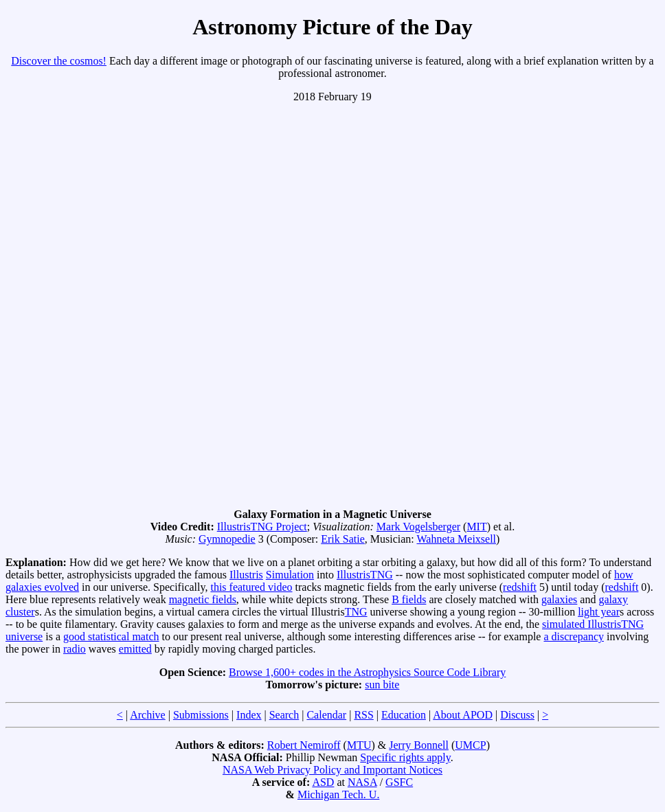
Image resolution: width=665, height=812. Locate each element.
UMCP (470, 745)
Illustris (246, 575)
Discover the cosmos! (59, 61)
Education (404, 715)
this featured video (251, 587)
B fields (409, 599)
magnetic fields (203, 599)
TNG (356, 612)
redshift (520, 587)
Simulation (290, 575)
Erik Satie (343, 539)
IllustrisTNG (365, 575)
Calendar (326, 715)
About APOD (463, 715)
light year (599, 612)
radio (75, 649)
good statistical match (111, 636)
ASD (323, 782)
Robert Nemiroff (304, 745)
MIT (476, 527)
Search (284, 715)
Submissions (201, 715)
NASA (362, 782)
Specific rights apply (405, 757)
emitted (135, 649)
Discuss (517, 715)
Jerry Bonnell (419, 745)
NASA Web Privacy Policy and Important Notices (332, 770)
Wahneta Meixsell (457, 539)
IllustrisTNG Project (262, 527)
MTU (359, 745)
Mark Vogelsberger (418, 527)
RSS (363, 715)
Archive (148, 715)
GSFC (399, 782)
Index (249, 715)
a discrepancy (574, 636)
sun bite (382, 685)
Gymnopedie (227, 539)
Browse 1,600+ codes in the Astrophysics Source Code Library (367, 672)
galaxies (559, 599)
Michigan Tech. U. (338, 794)
